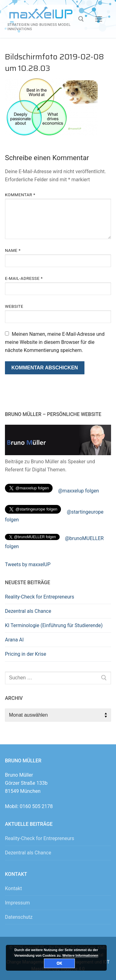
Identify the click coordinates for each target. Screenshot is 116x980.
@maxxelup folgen (79, 491)
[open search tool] (81, 19)
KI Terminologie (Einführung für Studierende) (54, 625)
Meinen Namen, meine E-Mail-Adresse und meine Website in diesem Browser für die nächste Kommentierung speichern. (55, 342)
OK (59, 963)
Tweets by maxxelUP (28, 564)
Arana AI (14, 640)
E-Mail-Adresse (24, 278)
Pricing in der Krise (26, 654)
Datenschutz (19, 917)
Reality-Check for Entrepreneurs (40, 597)
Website (14, 306)
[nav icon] (99, 19)
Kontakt (13, 888)
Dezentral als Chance (28, 611)
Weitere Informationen (80, 955)
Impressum (17, 903)
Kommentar (20, 195)
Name (13, 250)
